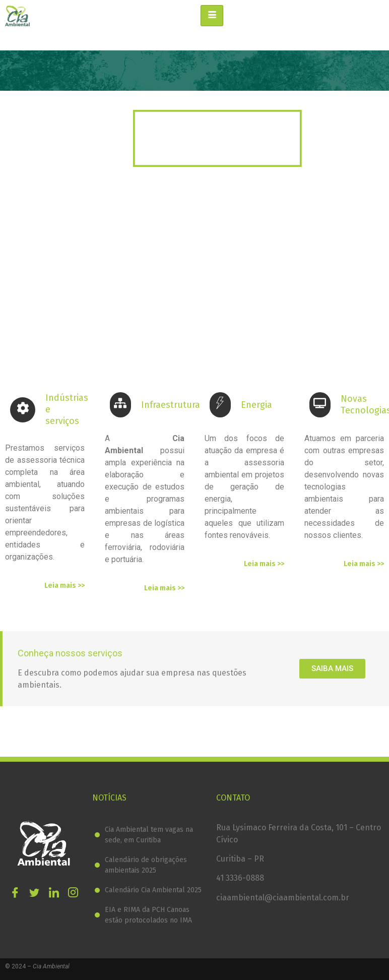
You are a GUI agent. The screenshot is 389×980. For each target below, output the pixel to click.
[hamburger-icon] (212, 16)
